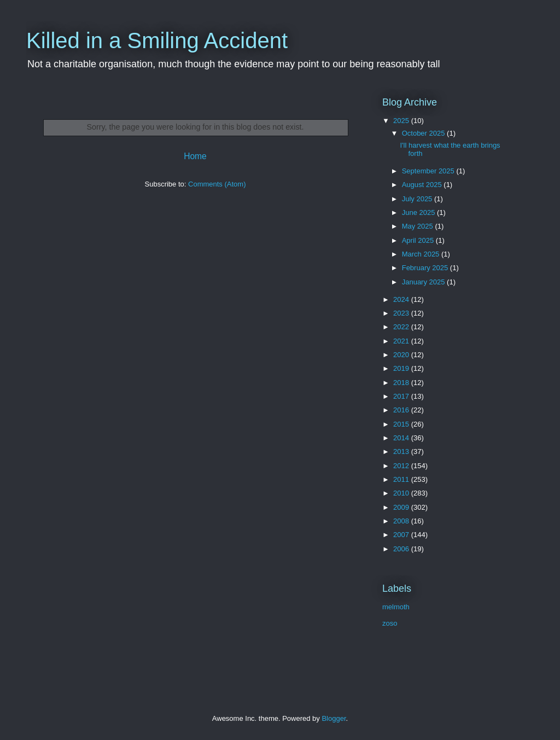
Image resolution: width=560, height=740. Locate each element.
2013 (402, 451)
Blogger (334, 718)
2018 (402, 383)
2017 (402, 396)
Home (195, 156)
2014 (402, 438)
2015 (402, 424)
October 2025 (424, 133)
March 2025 (422, 254)
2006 (402, 549)
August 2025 (423, 185)
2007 (402, 535)
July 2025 (418, 199)
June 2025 (419, 212)
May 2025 (419, 226)
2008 (402, 521)
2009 (402, 507)
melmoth (396, 607)
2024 (402, 299)
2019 (402, 368)
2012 (402, 466)
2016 (402, 410)
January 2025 (424, 282)
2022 (402, 327)
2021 (402, 341)
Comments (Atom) (217, 184)
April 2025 (419, 240)
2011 (402, 479)
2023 (402, 313)
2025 (402, 121)
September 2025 (429, 171)
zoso (390, 623)
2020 (402, 355)
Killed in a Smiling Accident (157, 40)
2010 (402, 493)
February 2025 (426, 268)
